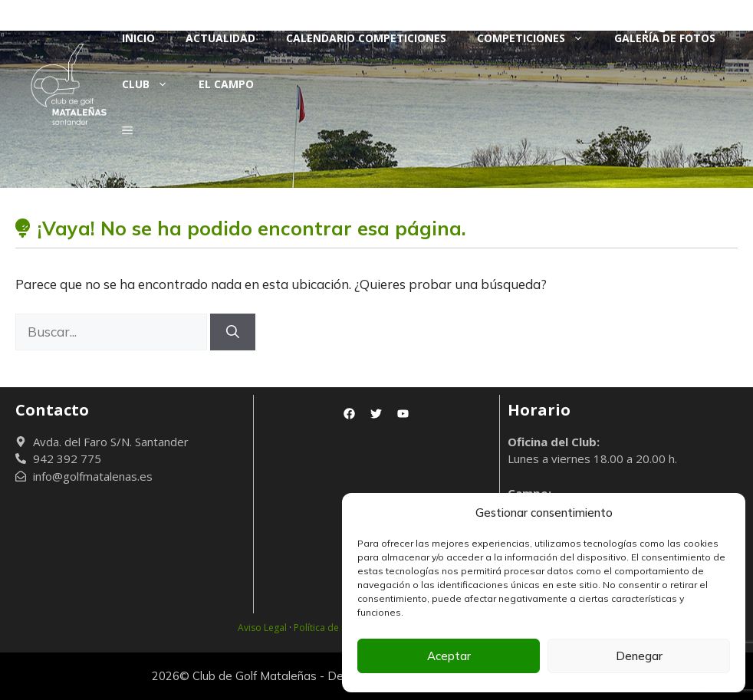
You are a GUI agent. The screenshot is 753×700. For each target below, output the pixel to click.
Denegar (639, 656)
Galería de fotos (665, 38)
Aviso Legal (262, 628)
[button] (127, 130)
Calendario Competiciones (366, 38)
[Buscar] (233, 332)
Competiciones (538, 38)
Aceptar (449, 656)
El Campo (226, 84)
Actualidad (220, 38)
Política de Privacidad (340, 628)
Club (153, 84)
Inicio (138, 38)
